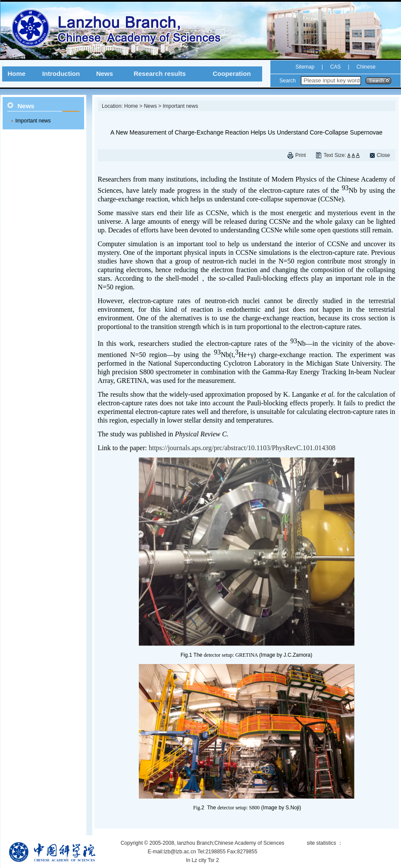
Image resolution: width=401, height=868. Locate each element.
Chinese (365, 67)
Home (16, 74)
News (105, 74)
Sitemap (305, 67)
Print (301, 155)
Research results (160, 74)
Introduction (61, 74)
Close (384, 155)
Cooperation (232, 74)
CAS (336, 67)
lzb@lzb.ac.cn (180, 852)
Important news (33, 121)
